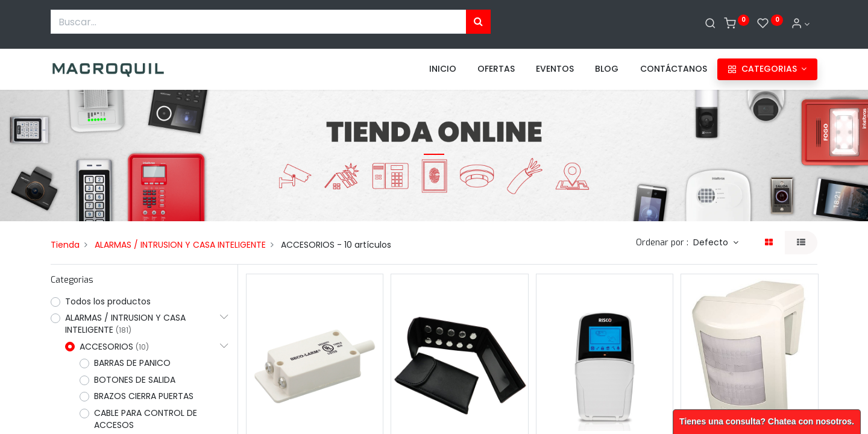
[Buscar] (710, 24)
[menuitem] (443, 69)
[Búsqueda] (478, 22)
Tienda (65, 245)
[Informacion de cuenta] (800, 24)
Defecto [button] (712, 242)
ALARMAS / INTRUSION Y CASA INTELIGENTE (180, 245)
